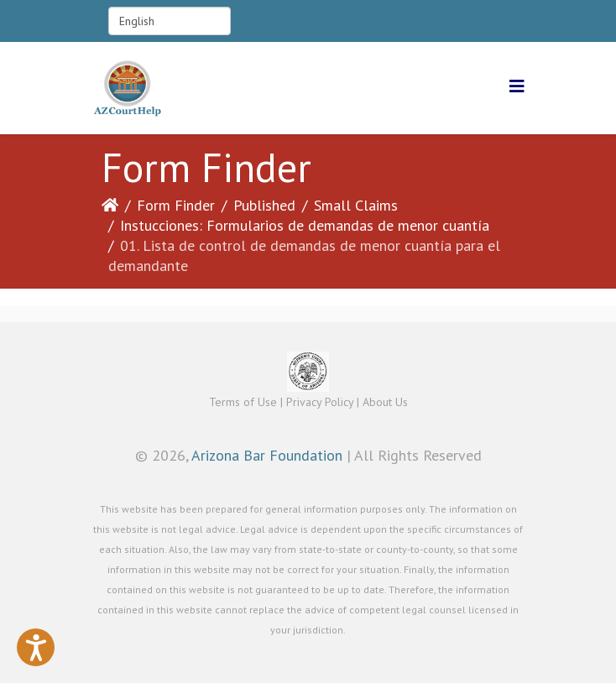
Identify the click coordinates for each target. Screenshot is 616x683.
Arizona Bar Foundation (267, 455)
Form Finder (176, 205)
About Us (385, 402)
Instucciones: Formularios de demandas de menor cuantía (305, 225)
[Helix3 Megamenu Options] (517, 87)
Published (264, 205)
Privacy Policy (320, 402)
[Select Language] (170, 21)
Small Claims (356, 205)
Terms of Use (243, 402)
